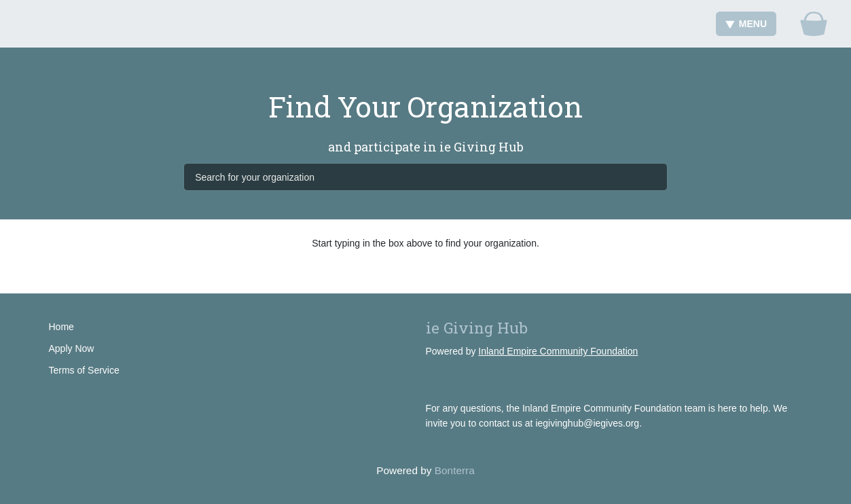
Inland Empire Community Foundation (558, 351)
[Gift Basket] (814, 24)
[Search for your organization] (425, 177)
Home (61, 327)
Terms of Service (84, 370)
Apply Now (72, 348)
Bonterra (455, 470)
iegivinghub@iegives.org (587, 423)
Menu (746, 24)
